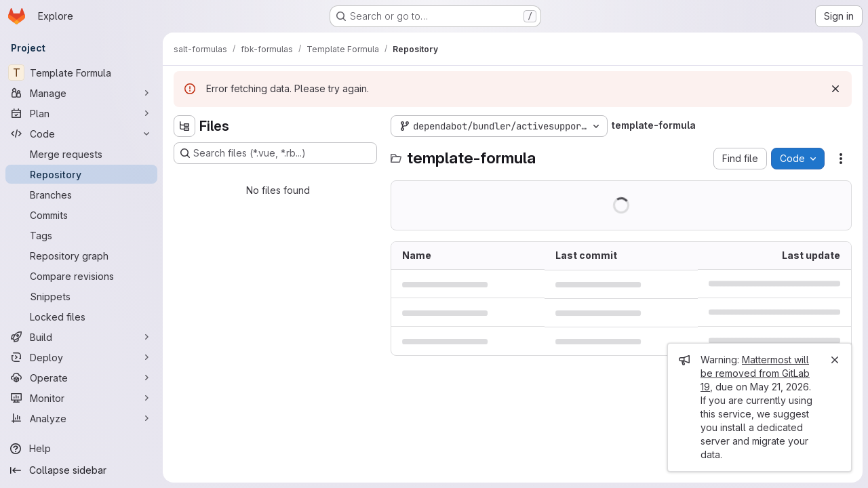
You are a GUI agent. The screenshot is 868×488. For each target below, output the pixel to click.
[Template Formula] (81, 73)
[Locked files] (81, 317)
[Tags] (81, 235)
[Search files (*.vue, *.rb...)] (275, 153)
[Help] (81, 449)
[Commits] (81, 215)
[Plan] (81, 113)
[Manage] (81, 93)
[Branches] (81, 195)
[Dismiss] (835, 89)
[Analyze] (81, 418)
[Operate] (81, 378)
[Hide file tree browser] (184, 126)
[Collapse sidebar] (81, 470)
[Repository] (81, 174)
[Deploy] (81, 357)
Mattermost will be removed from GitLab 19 (755, 373)
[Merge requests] (81, 154)
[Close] (835, 360)
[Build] (81, 337)
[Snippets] (81, 296)
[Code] (81, 134)
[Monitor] (81, 398)
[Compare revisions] (81, 276)
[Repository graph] (81, 256)
